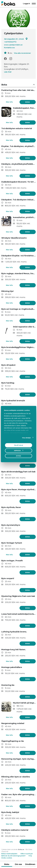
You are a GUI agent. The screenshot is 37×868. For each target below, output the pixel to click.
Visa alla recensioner (22, 53)
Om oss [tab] (18, 864)
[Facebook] (5, 59)
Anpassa (19, 450)
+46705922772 (10, 42)
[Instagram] (11, 59)
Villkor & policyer (27, 854)
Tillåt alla (18, 445)
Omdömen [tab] (30, 864)
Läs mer (8, 72)
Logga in (26, 4)
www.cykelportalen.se (13, 45)
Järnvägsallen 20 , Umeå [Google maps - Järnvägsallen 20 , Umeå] (16, 39)
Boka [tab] (7, 864)
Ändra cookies (7, 858)
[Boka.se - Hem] (8, 3)
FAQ (30, 856)
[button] (19, 85)
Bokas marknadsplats (9, 854)
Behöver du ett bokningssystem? (13, 856)
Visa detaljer (26, 438)
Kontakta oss (9, 48)
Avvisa (19, 456)
